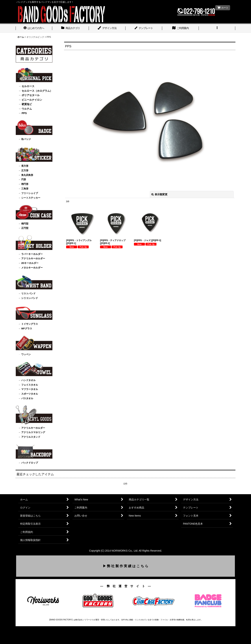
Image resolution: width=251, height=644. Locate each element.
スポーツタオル (30, 394)
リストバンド (28, 293)
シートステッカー (31, 198)
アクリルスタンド (31, 437)
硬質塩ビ (27, 104)
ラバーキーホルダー (32, 254)
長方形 (25, 166)
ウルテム (27, 109)
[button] (217, 28)
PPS (24, 113)
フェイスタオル (30, 385)
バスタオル (27, 398)
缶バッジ (26, 139)
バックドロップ (30, 463)
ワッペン (26, 354)
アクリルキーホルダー (33, 258)
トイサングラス (30, 324)
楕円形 (25, 184)
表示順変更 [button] (159, 194)
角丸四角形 (27, 175)
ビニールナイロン (32, 100)
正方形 (25, 170)
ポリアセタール (31, 95)
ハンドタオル (28, 380)
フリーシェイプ (30, 193)
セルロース (28, 86)
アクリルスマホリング (33, 432)
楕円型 (25, 224)
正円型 (25, 228)
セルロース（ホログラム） (37, 91)
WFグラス (27, 329)
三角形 (25, 189)
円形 (24, 179)
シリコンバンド (30, 298)
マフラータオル (30, 389)
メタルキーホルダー (32, 268)
